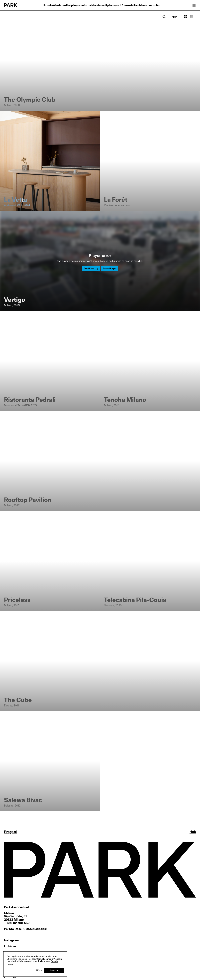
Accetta (54, 970)
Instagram (11, 940)
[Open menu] (194, 5)
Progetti (11, 832)
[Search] (164, 17)
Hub (193, 832)
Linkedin (10, 946)
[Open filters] (174, 17)
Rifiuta (39, 970)
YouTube (10, 952)
